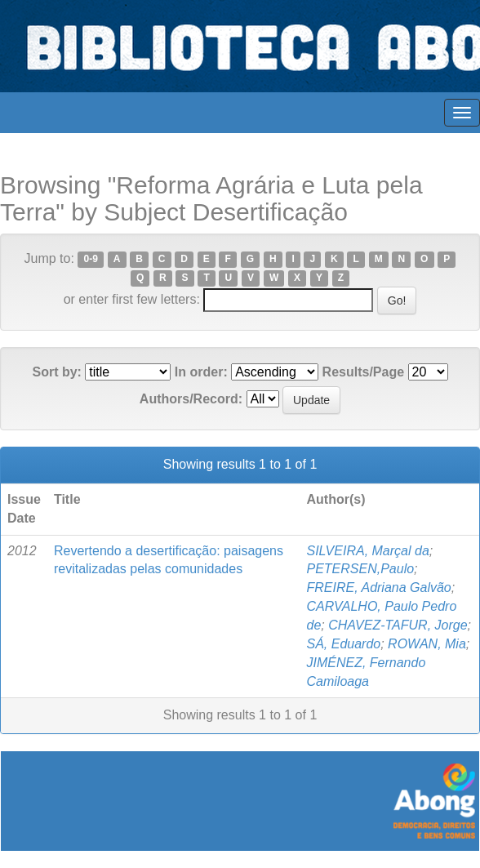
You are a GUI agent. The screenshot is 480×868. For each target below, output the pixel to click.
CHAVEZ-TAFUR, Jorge (398, 625)
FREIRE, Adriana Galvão (378, 588)
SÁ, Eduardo (343, 644)
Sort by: (56, 372)
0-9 (91, 260)
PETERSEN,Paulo (360, 569)
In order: (201, 372)
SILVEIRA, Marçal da (367, 551)
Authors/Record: (191, 399)
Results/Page (363, 372)
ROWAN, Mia (427, 644)
